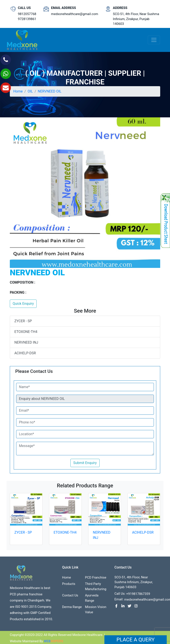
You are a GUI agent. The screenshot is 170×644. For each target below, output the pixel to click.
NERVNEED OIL (49, 91)
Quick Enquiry (23, 304)
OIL (30, 91)
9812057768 (27, 14)
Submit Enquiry (85, 463)
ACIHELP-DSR (25, 353)
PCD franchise (96, 579)
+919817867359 (138, 595)
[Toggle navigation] (154, 40)
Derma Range (72, 608)
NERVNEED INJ (26, 342)
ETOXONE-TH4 (26, 332)
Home (18, 91)
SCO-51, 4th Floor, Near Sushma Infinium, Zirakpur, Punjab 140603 (136, 19)
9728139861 (27, 19)
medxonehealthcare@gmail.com (75, 14)
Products (69, 585)
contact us (70, 597)
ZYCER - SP (23, 321)
